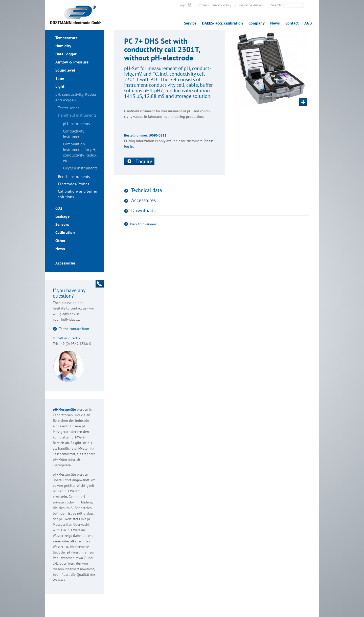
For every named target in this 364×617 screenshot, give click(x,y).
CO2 (59, 208)
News (275, 23)
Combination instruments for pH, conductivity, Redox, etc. (80, 152)
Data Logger (66, 54)
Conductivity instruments (73, 134)
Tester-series (69, 108)
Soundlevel (65, 70)
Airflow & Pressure (72, 62)
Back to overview (143, 224)
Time (60, 78)
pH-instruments (76, 124)
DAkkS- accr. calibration (222, 23)
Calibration (65, 232)
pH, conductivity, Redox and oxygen (76, 97)
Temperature (66, 38)
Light (60, 86)
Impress (203, 5)
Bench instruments (74, 177)
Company (257, 23)
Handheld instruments (77, 115)
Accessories (65, 263)
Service (190, 23)
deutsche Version (251, 5)
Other (60, 240)
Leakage (62, 216)
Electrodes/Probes (74, 184)
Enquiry (144, 161)
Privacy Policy (222, 5)
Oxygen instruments (80, 168)
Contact (292, 23)
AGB (308, 23)
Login (183, 5)
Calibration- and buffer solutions (77, 194)
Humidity (63, 46)
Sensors (62, 224)
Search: (276, 5)
